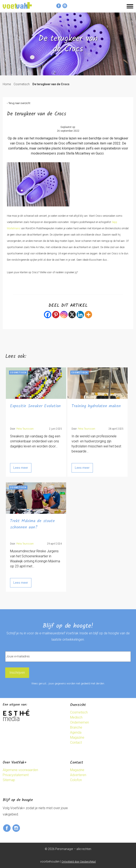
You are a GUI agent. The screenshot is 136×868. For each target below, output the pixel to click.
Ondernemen (80, 722)
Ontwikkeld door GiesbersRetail (79, 862)
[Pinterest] (56, 315)
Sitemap (9, 780)
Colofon (76, 780)
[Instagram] (64, 315)
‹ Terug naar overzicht (19, 103)
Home (7, 84)
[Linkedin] (80, 315)
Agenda (76, 732)
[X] (72, 315)
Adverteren (78, 775)
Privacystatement (16, 775)
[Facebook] (48, 315)
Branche (76, 727)
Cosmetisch (22, 84)
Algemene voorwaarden (20, 770)
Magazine (77, 737)
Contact (76, 742)
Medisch (76, 717)
